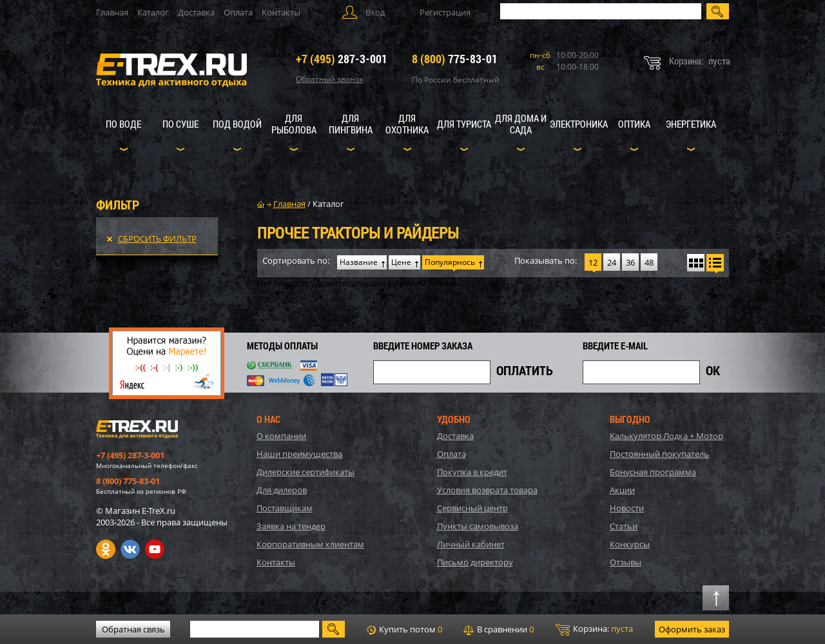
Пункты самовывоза (478, 526)
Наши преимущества (299, 454)
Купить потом (404, 629)
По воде (123, 124)
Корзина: (594, 629)
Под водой (237, 124)
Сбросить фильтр (157, 239)
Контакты (281, 12)
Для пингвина (351, 124)
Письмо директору (475, 562)
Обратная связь (133, 629)
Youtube (155, 549)
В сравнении (499, 629)
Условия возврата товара (487, 490)
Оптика (634, 124)
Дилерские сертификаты (306, 472)
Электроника (579, 124)
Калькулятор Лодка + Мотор (666, 436)
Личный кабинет (471, 544)
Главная (112, 12)
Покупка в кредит (472, 472)
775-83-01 (455, 59)
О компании (281, 436)
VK (130, 549)
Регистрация (445, 12)
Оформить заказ (692, 629)
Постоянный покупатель (659, 454)
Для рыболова (294, 124)
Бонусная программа (653, 472)
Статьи (624, 526)
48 (649, 262)
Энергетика (691, 124)
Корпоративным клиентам (310, 544)
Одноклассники (106, 549)
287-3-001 (342, 59)
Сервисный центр (472, 508)
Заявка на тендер (291, 526)
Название (359, 262)
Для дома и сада (521, 124)
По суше (180, 124)
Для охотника (407, 124)
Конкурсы (630, 544)
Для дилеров (282, 490)
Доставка (196, 12)
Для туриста (464, 124)
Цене (401, 262)
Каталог (153, 12)
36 (630, 262)
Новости (627, 508)
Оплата (238, 12)
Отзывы (626, 562)
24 (612, 262)
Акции (622, 490)
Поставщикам (285, 508)
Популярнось (450, 262)
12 (593, 262)
